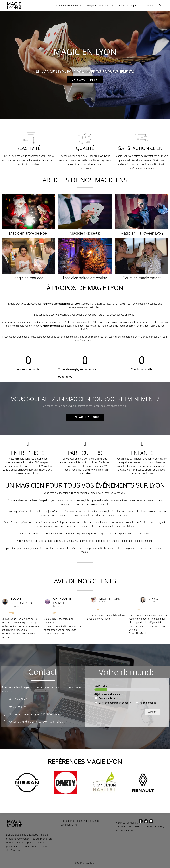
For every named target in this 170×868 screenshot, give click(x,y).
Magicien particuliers (102, 6)
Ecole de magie (131, 6)
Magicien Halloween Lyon (142, 233)
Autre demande (148, 703)
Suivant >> (153, 712)
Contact (149, 6)
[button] (4, 783)
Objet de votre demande (108, 694)
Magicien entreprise (70, 6)
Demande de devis (109, 698)
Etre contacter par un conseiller (115, 703)
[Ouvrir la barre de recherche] (160, 6)
